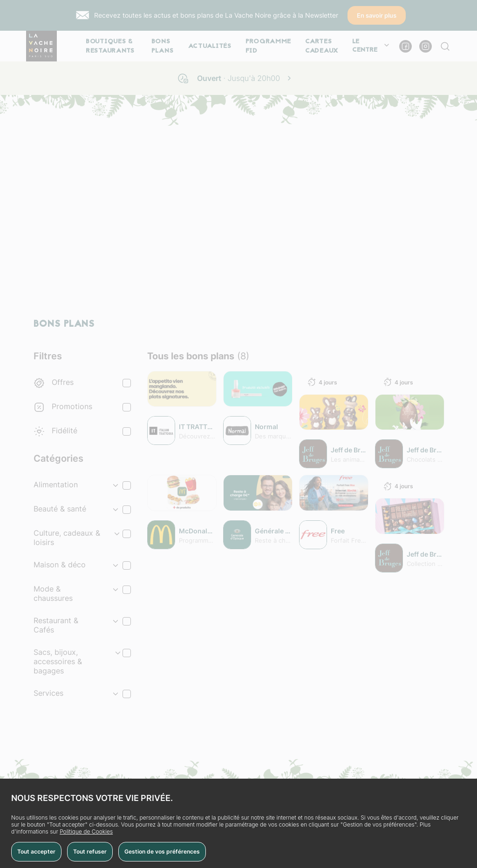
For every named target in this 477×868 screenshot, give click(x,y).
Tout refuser (90, 851)
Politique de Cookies (86, 831)
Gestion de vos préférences (162, 851)
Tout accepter (36, 851)
